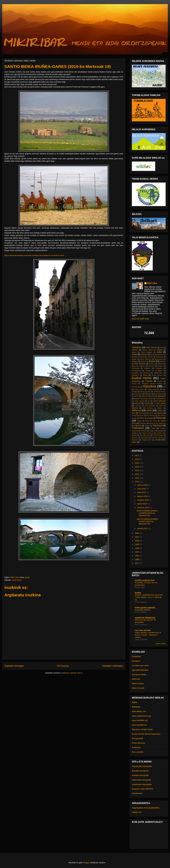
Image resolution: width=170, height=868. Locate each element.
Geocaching (136, 387)
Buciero (151, 366)
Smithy (138, 593)
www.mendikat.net (140, 720)
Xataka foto (137, 812)
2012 (137, 474)
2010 (137, 482)
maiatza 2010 (143, 500)
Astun (152, 355)
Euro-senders (138, 752)
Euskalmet (136, 656)
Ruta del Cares (151, 421)
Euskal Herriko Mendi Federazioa (146, 734)
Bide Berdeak (140, 364)
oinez (149, 410)
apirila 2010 (142, 504)
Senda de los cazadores (157, 423)
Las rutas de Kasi (143, 630)
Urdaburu (135, 433)
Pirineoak (161, 418)
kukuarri (138, 403)
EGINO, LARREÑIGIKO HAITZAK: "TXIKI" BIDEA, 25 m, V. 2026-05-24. (149, 597)
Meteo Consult (138, 688)
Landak (147, 403)
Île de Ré (135, 396)
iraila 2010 (142, 492)
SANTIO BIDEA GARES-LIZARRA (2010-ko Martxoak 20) (147, 513)
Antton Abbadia (146, 352)
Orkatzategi (143, 413)
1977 (137, 563)
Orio (134, 413)
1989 (137, 560)
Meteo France (138, 684)
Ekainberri (135, 375)
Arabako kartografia (140, 775)
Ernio (145, 375)
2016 (137, 459)
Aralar (134, 354)
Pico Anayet (151, 415)
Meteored (136, 679)
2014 (137, 467)
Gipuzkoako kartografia (142, 766)
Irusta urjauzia (139, 401)
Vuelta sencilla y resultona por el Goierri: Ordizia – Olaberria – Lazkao (148, 635)
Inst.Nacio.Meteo (139, 675)
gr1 (165, 387)
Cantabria (159, 368)
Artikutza (144, 355)
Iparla (153, 396)
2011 (137, 478)
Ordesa (160, 411)
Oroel (151, 413)
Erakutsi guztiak (161, 644)
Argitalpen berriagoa (14, 666)
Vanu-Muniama (145, 435)
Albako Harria (147, 350)
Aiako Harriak (151, 348)
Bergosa (135, 361)
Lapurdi (163, 403)
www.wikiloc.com (139, 711)
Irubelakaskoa (161, 399)
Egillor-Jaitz (158, 373)
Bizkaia (161, 364)
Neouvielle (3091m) (143, 610)
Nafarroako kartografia (141, 780)
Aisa (162, 348)
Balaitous (160, 355)
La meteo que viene (140, 666)
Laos (155, 403)
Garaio (134, 384)
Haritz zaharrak (153, 389)
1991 (137, 556)
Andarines (136, 747)
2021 (137, 455)
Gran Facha (139, 389)
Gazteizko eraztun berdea (152, 384)
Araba (159, 352)
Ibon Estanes (159, 394)
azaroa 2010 (143, 485)
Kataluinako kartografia (142, 784)
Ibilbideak (148, 394)
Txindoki (144, 431)
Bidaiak (152, 361)
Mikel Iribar (152, 283)
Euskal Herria (142, 378)
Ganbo (160, 381)
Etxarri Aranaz (157, 375)
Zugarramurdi (147, 440)
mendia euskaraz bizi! (145, 580)
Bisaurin (152, 364)
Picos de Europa (146, 418)
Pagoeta (160, 413)
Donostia (146, 373)
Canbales (147, 368)
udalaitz (161, 431)
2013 (137, 470)
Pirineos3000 (138, 739)
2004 (137, 533)
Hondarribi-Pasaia (159, 392)
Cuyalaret (135, 373)
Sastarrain (143, 423)
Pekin (141, 415)
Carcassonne (136, 371)
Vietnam (135, 438)
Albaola (159, 350)
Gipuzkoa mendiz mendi (142, 729)
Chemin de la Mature (154, 371)
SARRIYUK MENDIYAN (145, 618)
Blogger (86, 863)
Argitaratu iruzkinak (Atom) (72, 673)
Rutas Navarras (139, 743)
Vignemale (144, 438)
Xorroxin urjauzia (157, 438)
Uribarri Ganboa (147, 433)
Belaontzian (159, 359)
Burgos (160, 366)
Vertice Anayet (158, 435)
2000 (137, 541)
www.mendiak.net (139, 725)
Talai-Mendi (158, 425)
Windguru (136, 661)
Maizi (161, 406)
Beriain (143, 361)
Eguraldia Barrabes (140, 670)
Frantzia (149, 381)
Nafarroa (136, 410)
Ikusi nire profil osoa (140, 319)
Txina (153, 428)
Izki (149, 401)
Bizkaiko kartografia (140, 771)
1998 (137, 548)
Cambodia (135, 368)
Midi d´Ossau (148, 408)
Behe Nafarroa (146, 359)
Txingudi (152, 431)
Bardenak (160, 357)
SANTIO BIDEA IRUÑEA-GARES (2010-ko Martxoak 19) (148, 521)
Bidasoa (163, 361)
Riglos (139, 421)
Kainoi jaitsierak (159, 401)
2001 (137, 537)
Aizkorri (135, 350)
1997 (137, 552)
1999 (137, 544)
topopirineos (137, 793)
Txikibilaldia (138, 428)
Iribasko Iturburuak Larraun (144, 399)
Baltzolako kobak (146, 357)
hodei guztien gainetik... (146, 608)
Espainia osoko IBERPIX (142, 789)
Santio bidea (17, 580)
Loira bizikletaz (150, 406)
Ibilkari (135, 702)
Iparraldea (162, 396)
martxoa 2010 (143, 508)
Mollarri (160, 408)
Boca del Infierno (138, 366)
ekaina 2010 (143, 496)
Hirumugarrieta (145, 392)
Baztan (134, 359)
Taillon (147, 426)
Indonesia (145, 396)
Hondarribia (138, 394)
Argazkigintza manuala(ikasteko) (146, 808)
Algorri (134, 352)
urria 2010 (142, 489)
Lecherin (138, 406)
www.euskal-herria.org (141, 716)
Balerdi (134, 357)
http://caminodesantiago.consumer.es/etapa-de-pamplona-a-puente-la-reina (34, 255)
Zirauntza (135, 440)
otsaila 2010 (143, 528)
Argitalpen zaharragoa (113, 666)
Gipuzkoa (150, 386)
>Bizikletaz (136, 347)
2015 (137, 463)
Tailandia (138, 426)
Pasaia (134, 415)
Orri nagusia (63, 666)
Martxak (135, 408)
